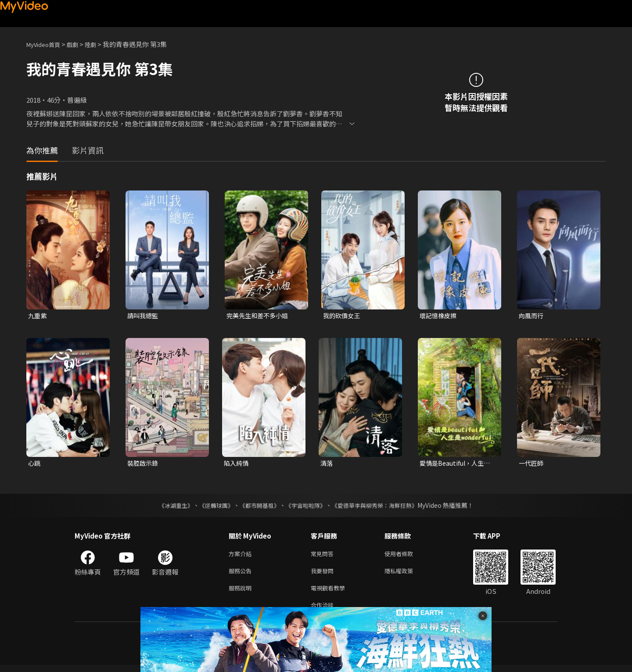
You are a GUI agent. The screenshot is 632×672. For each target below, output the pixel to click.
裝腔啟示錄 (144, 464)
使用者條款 (406, 556)
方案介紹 (242, 556)
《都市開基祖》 (257, 507)
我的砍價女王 (343, 316)
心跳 (35, 464)
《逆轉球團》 (211, 507)
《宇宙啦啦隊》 (306, 507)
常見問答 (324, 556)
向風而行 (532, 316)
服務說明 (242, 593)
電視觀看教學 (330, 593)
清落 (327, 464)
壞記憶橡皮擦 (439, 316)
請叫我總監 (144, 316)
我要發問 (324, 574)
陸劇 (99, 44)
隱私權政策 (406, 574)
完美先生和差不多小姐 (259, 316)
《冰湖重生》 (168, 507)
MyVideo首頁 (46, 44)
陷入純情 (237, 464)
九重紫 (38, 316)
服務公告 (242, 574)
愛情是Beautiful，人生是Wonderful (457, 464)
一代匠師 (532, 464)
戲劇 (79, 44)
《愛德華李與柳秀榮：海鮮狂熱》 (380, 507)
